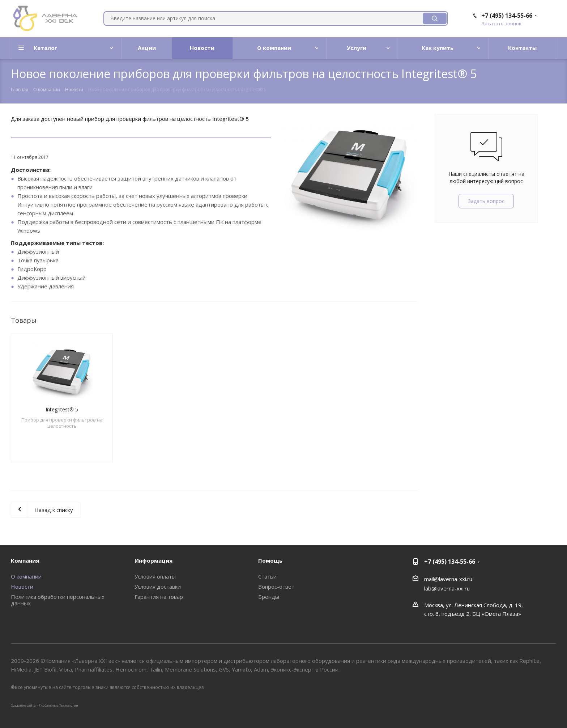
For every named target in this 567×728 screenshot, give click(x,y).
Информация (154, 560)
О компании (26, 576)
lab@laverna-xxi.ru (447, 588)
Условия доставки (158, 587)
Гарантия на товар (159, 597)
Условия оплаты (155, 576)
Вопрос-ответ (276, 587)
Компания (25, 560)
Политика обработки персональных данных (58, 600)
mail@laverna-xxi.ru (448, 579)
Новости (22, 587)
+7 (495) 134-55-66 (507, 16)
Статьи (267, 576)
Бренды (269, 597)
